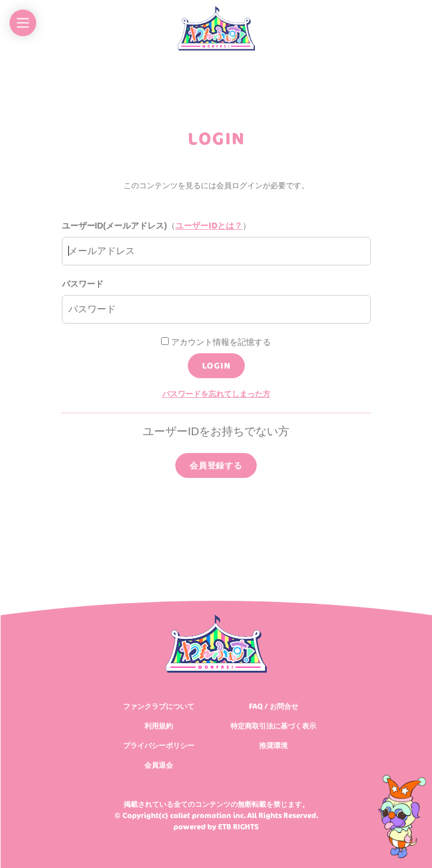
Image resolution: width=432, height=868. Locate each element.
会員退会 (159, 765)
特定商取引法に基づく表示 (273, 726)
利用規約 (159, 726)
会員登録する (216, 465)
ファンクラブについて (159, 706)
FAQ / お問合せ (274, 706)
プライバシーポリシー (159, 745)
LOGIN (216, 365)
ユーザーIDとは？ (209, 225)
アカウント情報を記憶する (216, 342)
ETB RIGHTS (238, 827)
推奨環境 (273, 745)
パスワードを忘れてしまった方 (216, 394)
